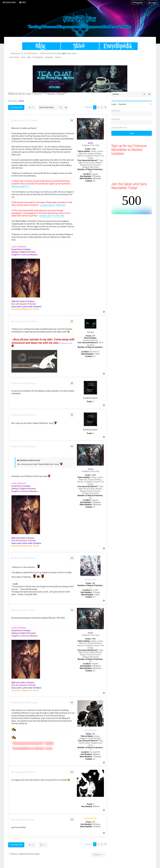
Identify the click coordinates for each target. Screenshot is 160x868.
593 (94, 734)
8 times (96, 806)
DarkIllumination (90, 398)
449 (94, 336)
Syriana (90, 332)
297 (94, 822)
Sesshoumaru (90, 580)
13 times (96, 592)
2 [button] (98, 107)
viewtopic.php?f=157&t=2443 (53, 205)
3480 (94, 149)
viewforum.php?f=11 (20, 186)
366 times (97, 178)
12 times (97, 827)
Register (122, 104)
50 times (96, 824)
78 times (96, 754)
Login (114, 104)
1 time (97, 354)
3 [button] (102, 107)
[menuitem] (22, 2)
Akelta (21, 101)
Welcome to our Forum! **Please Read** (37, 94)
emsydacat (90, 800)
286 (94, 583)
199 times (96, 176)
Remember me (120, 128)
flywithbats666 (90, 818)
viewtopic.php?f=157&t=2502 (52, 216)
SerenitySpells (90, 730)
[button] (106, 107)
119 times (97, 757)
